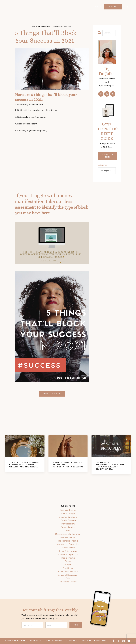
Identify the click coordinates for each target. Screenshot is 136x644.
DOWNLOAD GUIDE (108, 156)
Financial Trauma (68, 510)
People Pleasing (68, 520)
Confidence (68, 568)
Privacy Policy (72, 641)
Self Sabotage (68, 513)
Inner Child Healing (68, 551)
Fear (68, 530)
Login (98, 7)
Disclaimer (86, 641)
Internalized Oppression (68, 544)
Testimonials (36, 641)
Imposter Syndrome (68, 517)
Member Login (100, 641)
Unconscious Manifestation (68, 534)
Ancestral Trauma (68, 582)
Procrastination (68, 527)
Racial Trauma (68, 558)
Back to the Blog (52, 394)
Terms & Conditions (54, 641)
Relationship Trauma (68, 541)
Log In (127, 7)
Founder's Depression (68, 554)
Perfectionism (68, 524)
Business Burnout (68, 537)
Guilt (68, 578)
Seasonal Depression (68, 575)
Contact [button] (113, 7)
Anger (68, 565)
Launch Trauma (68, 548)
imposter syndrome (41, 27)
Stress (68, 561)
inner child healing (62, 27)
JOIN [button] (76, 625)
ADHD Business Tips (68, 571)
